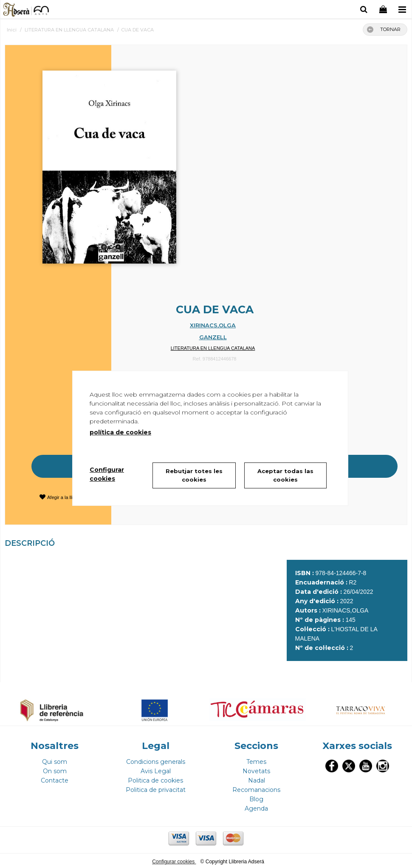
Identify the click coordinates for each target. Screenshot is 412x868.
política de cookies (120, 432)
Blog (256, 797)
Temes (256, 760)
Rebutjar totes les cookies (194, 475)
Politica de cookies (155, 779)
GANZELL (213, 337)
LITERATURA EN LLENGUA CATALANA (213, 348)
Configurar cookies (174, 860)
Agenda (256, 807)
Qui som (55, 760)
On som (55, 769)
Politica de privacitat (156, 788)
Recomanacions (256, 788)
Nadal (257, 779)
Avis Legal (156, 769)
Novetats (256, 769)
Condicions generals (156, 760)
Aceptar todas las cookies (285, 475)
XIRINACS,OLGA (213, 325)
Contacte (55, 779)
